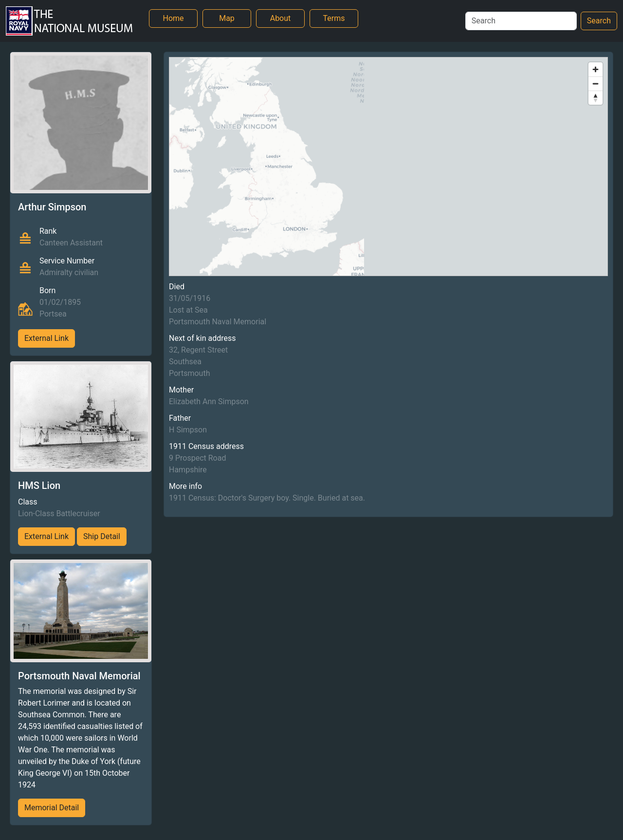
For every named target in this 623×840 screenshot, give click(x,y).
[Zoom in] (596, 69)
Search (599, 21)
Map (227, 18)
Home (173, 18)
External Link (46, 338)
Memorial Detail (52, 808)
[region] (388, 167)
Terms (334, 18)
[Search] (521, 21)
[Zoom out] (596, 84)
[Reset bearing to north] (596, 98)
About (281, 18)
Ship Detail (102, 536)
